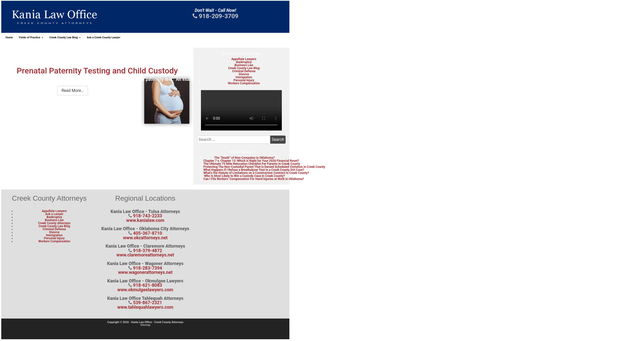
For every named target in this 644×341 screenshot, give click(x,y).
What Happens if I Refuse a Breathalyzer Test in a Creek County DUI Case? (254, 170)
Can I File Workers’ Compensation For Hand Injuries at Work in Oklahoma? (254, 179)
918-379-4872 (148, 251)
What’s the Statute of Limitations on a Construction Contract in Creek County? (256, 173)
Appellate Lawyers (244, 59)
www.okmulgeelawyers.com (145, 290)
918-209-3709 (216, 16)
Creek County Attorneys (54, 223)
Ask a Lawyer (54, 214)
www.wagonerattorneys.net (145, 272)
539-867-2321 (148, 303)
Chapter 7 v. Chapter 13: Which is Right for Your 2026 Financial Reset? (251, 161)
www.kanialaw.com (145, 220)
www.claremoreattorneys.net (145, 255)
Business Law (244, 65)
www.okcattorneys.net (145, 238)
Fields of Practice (30, 37)
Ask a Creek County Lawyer (103, 37)
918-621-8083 (148, 285)
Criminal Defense (244, 71)
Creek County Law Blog (64, 37)
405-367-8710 (148, 233)
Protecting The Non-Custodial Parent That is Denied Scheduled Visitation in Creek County (264, 167)
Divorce (244, 74)
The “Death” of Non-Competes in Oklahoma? (245, 158)
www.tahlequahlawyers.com (145, 307)
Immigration (244, 77)
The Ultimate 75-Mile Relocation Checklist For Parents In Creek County (252, 164)
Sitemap (145, 325)
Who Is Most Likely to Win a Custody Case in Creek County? (244, 176)
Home (9, 37)
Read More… (73, 90)
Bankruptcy (244, 62)
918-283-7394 (148, 268)
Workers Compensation (244, 83)
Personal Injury (244, 80)
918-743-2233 (148, 216)
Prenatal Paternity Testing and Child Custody (97, 71)
